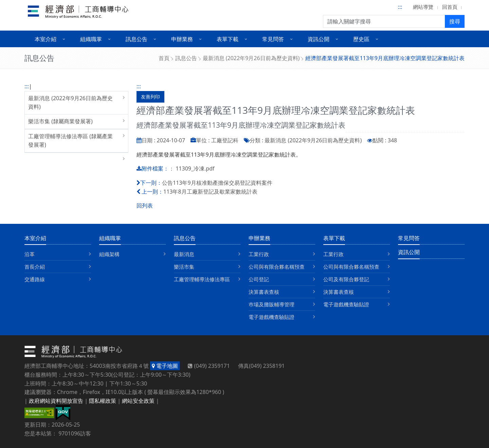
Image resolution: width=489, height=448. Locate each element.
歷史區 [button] (361, 39)
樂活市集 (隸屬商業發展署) (60, 121)
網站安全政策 (138, 401)
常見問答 (409, 238)
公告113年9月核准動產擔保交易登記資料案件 (217, 183)
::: (400, 7)
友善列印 (150, 97)
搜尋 (455, 21)
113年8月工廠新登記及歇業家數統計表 (210, 192)
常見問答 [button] (273, 39)
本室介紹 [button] (46, 39)
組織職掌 (110, 238)
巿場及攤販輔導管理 (271, 304)
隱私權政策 (103, 401)
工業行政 (259, 254)
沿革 (30, 254)
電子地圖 (165, 366)
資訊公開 (409, 252)
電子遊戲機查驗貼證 (271, 317)
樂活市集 (184, 267)
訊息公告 (186, 58)
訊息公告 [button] (137, 39)
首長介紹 (35, 267)
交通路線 (35, 279)
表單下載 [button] (228, 39)
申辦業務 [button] (182, 39)
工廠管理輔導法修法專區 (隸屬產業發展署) (70, 141)
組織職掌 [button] (91, 39)
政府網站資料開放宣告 (56, 401)
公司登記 (259, 279)
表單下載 (334, 238)
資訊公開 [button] (319, 39)
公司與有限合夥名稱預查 (277, 267)
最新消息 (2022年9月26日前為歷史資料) (251, 58)
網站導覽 (423, 7)
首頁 (164, 58)
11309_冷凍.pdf (195, 168)
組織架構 (109, 254)
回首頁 (450, 7)
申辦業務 (259, 238)
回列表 (145, 205)
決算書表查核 (264, 292)
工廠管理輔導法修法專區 (202, 279)
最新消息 (184, 254)
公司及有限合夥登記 (346, 279)
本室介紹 (35, 238)
